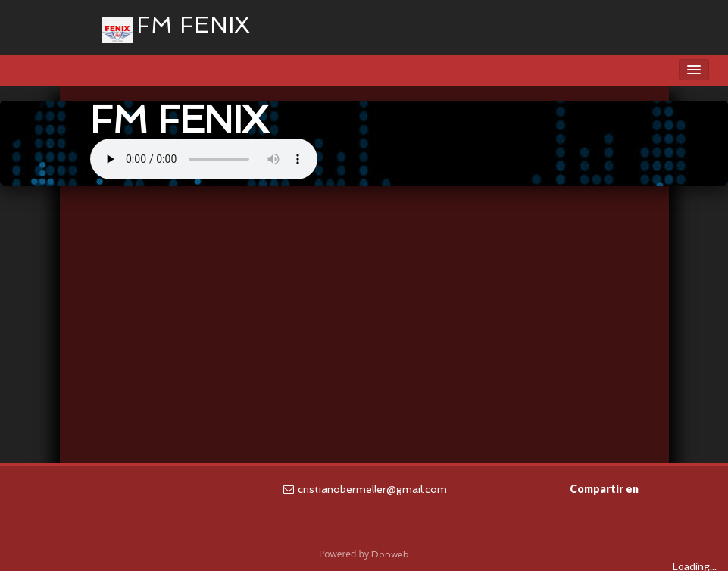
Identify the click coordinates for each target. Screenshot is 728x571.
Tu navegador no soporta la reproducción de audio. (204, 159)
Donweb (390, 554)
